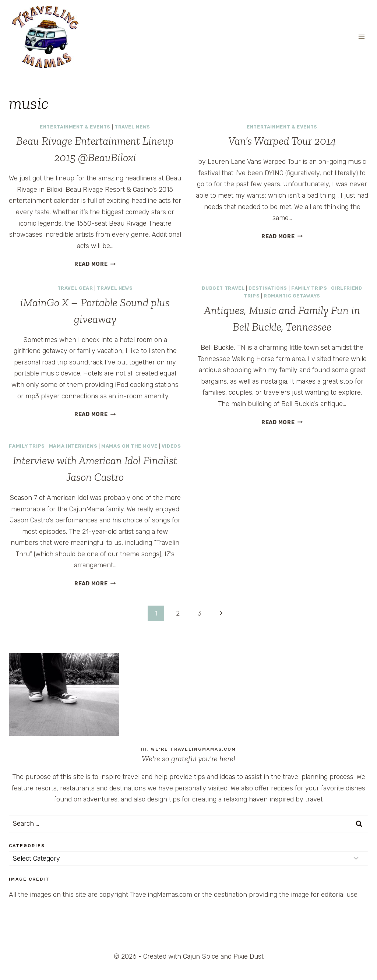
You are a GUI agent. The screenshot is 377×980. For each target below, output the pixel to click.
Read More (95, 264)
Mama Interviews (73, 446)
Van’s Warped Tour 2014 (282, 141)
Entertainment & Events (75, 127)
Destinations (268, 288)
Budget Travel (223, 288)
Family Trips (309, 288)
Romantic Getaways (292, 296)
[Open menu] (361, 37)
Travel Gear (75, 288)
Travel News (132, 127)
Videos (171, 446)
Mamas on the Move (129, 446)
